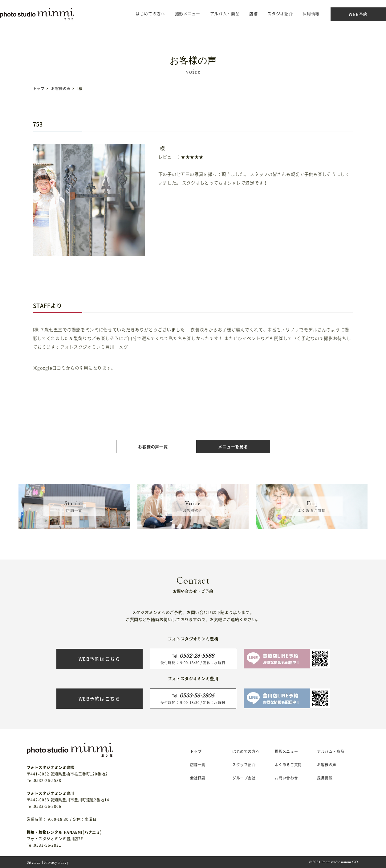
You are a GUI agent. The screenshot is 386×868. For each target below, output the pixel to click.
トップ (39, 89)
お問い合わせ (286, 778)
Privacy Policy (56, 862)
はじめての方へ (138, 13)
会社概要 (198, 778)
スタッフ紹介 (244, 765)
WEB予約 (346, 14)
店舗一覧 (198, 765)
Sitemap (34, 862)
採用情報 (299, 13)
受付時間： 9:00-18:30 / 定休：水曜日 (193, 659)
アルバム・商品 (213, 13)
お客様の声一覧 (153, 446)
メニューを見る (233, 446)
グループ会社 (244, 778)
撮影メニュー (286, 751)
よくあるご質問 (288, 765)
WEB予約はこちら (100, 659)
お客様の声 (61, 89)
